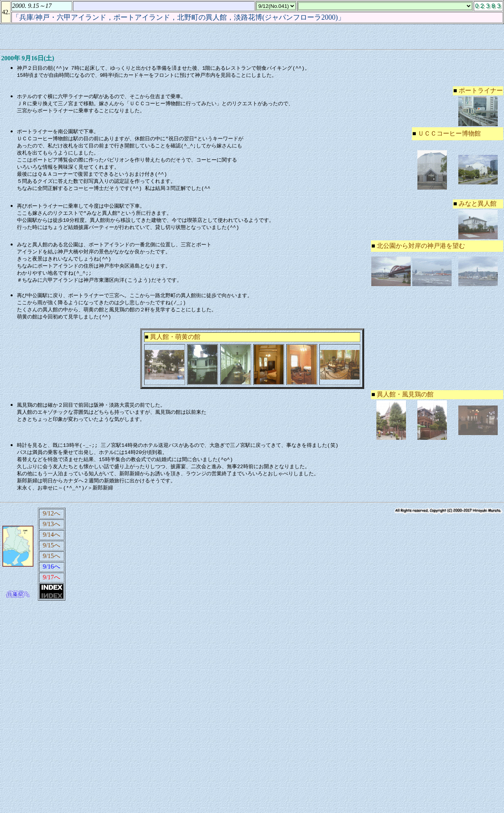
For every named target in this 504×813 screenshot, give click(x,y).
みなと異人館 (478, 207)
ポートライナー (481, 91)
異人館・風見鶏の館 (405, 401)
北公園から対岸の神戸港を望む (421, 249)
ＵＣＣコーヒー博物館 (449, 134)
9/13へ (51, 533)
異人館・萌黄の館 (175, 343)
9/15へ (51, 554)
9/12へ (51, 522)
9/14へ (51, 544)
